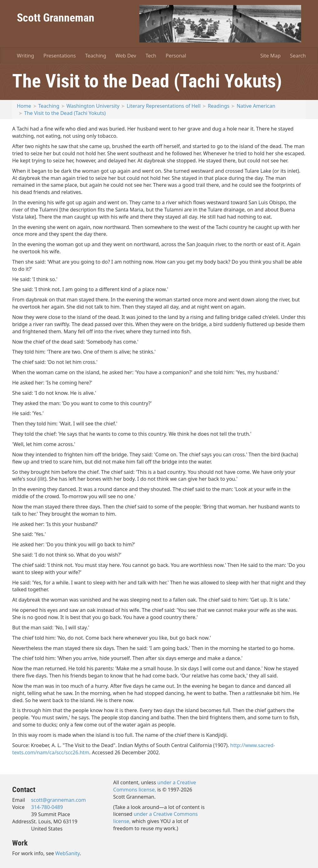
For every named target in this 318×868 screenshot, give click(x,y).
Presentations (60, 56)
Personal (176, 56)
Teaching (96, 56)
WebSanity (68, 853)
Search (298, 56)
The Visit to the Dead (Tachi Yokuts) (65, 113)
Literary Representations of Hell (164, 106)
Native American (256, 106)
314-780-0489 (47, 807)
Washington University (93, 106)
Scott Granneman (56, 17)
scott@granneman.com (59, 800)
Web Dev (126, 56)
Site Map (270, 56)
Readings (219, 106)
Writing (25, 56)
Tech (151, 56)
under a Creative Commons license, (154, 786)
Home (24, 106)
